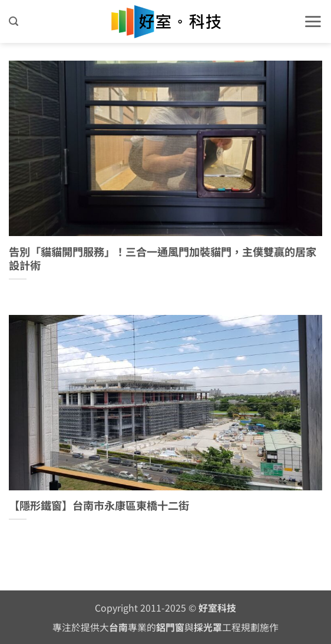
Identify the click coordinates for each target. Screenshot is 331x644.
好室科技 (217, 608)
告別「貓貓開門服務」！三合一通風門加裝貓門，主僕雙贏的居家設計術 (163, 259)
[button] (14, 21)
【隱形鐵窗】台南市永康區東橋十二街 (99, 506)
